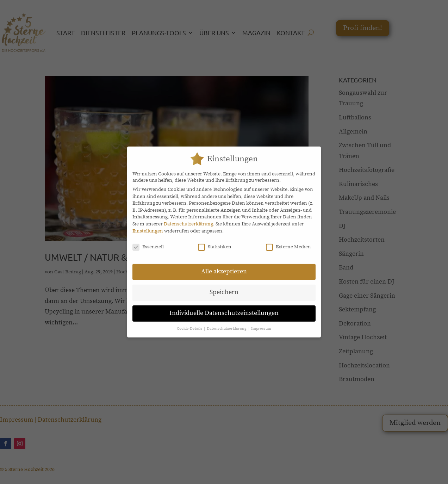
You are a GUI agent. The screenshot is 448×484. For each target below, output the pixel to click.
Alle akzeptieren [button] (224, 267)
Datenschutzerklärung (188, 219)
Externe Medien (288, 242)
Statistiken (215, 242)
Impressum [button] (261, 324)
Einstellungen (148, 226)
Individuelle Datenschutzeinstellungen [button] (224, 309)
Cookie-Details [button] (190, 324)
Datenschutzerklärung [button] (227, 324)
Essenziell (148, 242)
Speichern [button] (224, 288)
